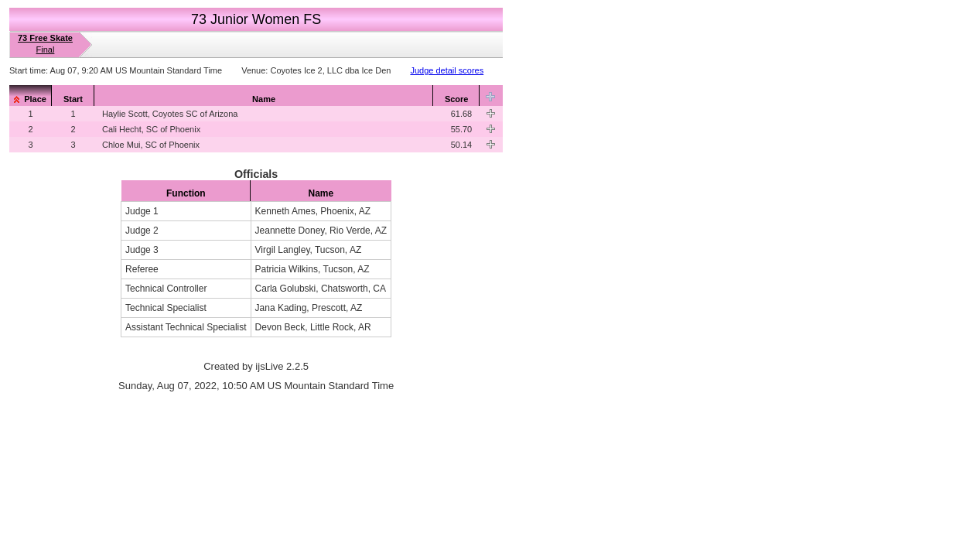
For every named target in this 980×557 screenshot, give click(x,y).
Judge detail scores (447, 70)
